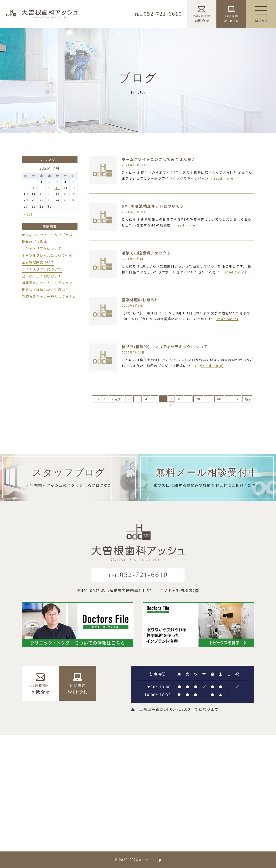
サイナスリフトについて (42, 269)
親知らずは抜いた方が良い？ (45, 290)
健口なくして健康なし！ (42, 276)
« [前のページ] (129, 399)
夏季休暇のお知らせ (140, 300)
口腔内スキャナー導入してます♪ (49, 296)
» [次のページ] (238, 399)
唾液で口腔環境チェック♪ (146, 253)
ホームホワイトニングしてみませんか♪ (159, 159)
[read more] (224, 178)
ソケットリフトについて (42, 248)
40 (219, 399)
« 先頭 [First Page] (117, 399)
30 (209, 399)
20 (198, 399)
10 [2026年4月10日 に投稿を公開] (58, 188)
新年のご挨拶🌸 (35, 242)
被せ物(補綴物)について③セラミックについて (165, 347)
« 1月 (28, 214)
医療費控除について (38, 262)
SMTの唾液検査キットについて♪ (153, 206)
